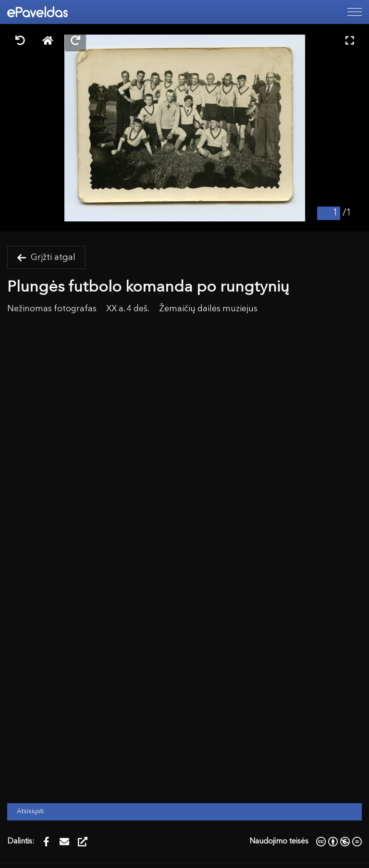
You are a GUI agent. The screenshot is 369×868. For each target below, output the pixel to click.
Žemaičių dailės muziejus (208, 309)
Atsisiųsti (30, 812)
